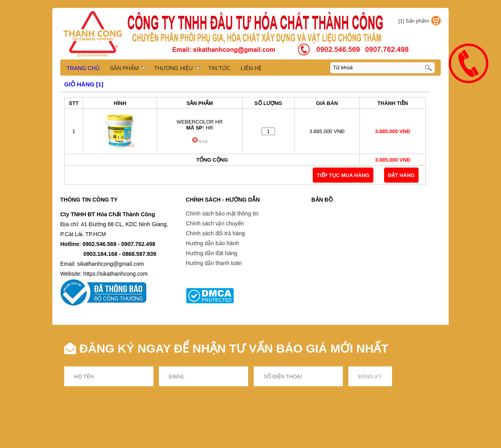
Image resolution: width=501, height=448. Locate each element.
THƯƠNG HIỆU (177, 68)
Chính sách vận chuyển (215, 223)
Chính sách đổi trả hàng (215, 233)
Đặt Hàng (401, 175)
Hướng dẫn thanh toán (214, 263)
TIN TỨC (219, 68)
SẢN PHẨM (128, 68)
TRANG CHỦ (83, 68)
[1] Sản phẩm (414, 21)
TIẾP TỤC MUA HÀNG (343, 175)
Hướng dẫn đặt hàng (212, 253)
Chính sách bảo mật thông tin (222, 214)
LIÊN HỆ (251, 68)
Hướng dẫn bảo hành (212, 243)
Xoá (200, 141)
